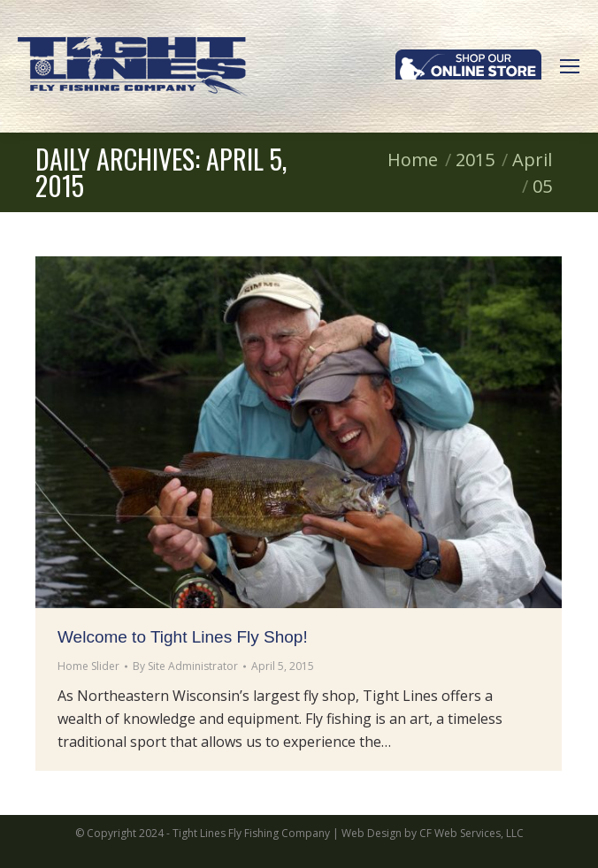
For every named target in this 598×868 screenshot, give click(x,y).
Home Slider (88, 666)
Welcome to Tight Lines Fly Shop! (183, 637)
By (185, 666)
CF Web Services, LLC (471, 833)
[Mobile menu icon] (570, 66)
